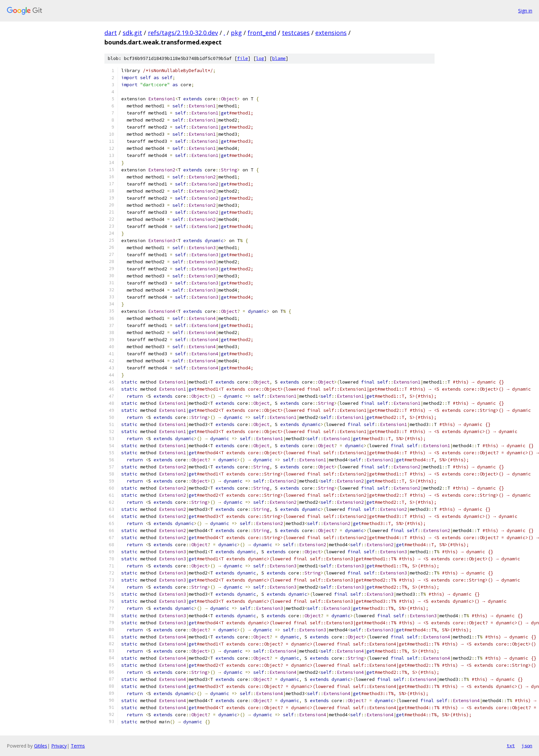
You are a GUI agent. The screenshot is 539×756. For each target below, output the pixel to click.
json (527, 746)
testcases (296, 33)
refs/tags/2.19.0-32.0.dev (183, 33)
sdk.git (132, 33)
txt (511, 746)
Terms (78, 746)
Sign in (525, 11)
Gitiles (41, 746)
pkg (236, 33)
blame (279, 58)
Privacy (59, 746)
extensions (331, 33)
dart (111, 33)
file (243, 58)
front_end (262, 33)
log (260, 58)
